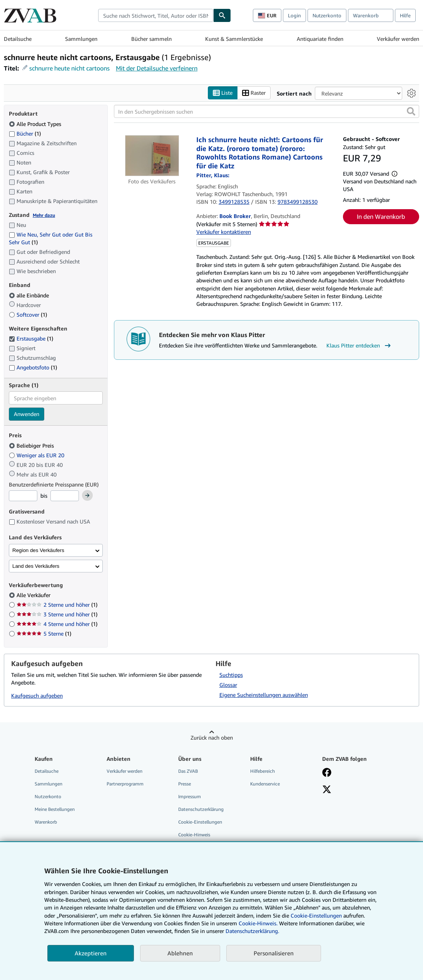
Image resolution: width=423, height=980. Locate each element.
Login (294, 15)
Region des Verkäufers (38, 550)
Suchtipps (231, 675)
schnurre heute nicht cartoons (69, 68)
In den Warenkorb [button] (381, 217)
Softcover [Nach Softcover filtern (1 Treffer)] (28, 315)
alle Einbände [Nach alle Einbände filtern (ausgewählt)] (30, 295)
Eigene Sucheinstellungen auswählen (264, 695)
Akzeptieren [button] (91, 953)
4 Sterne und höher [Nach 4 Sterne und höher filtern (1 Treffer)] (57, 624)
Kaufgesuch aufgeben (37, 696)
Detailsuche (18, 39)
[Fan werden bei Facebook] (327, 773)
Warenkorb (46, 822)
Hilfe (405, 15)
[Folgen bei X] (327, 790)
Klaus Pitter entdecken (359, 346)
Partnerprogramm (125, 784)
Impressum (190, 796)
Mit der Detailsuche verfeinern (157, 68)
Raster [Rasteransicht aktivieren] (254, 93)
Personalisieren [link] (274, 953)
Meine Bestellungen (55, 810)
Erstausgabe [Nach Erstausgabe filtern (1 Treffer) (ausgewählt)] (31, 339)
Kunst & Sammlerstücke (234, 39)
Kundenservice (265, 784)
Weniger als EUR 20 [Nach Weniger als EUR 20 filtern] (37, 455)
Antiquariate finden (320, 39)
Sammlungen (81, 39)
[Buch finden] (222, 15)
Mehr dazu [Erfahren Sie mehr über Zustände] (44, 215)
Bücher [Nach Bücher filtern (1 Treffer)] (25, 133)
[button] (411, 112)
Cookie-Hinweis (194, 835)
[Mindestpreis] (23, 496)
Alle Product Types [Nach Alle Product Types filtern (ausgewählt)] (36, 124)
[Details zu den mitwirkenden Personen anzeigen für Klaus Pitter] (213, 175)
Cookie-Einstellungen (316, 915)
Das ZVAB (188, 771)
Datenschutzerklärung (201, 810)
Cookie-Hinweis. (258, 923)
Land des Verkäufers (36, 566)
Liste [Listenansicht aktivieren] (223, 93)
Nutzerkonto (327, 15)
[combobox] (156, 15)
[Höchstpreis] (65, 496)
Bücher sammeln (151, 39)
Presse (185, 784)
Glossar (228, 685)
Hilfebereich (262, 771)
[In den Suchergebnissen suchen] (267, 112)
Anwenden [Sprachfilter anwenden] (27, 414)
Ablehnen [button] (180, 953)
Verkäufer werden (398, 39)
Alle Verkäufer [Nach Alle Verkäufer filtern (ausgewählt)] (34, 595)
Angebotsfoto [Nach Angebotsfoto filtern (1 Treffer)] (33, 368)
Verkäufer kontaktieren (224, 232)
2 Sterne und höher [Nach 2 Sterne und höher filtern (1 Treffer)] (57, 605)
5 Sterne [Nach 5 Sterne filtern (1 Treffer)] (44, 634)
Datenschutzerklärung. (252, 931)
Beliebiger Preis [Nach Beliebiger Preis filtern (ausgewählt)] (32, 446)
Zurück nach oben (212, 738)
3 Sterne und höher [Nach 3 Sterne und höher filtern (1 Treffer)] (57, 615)
